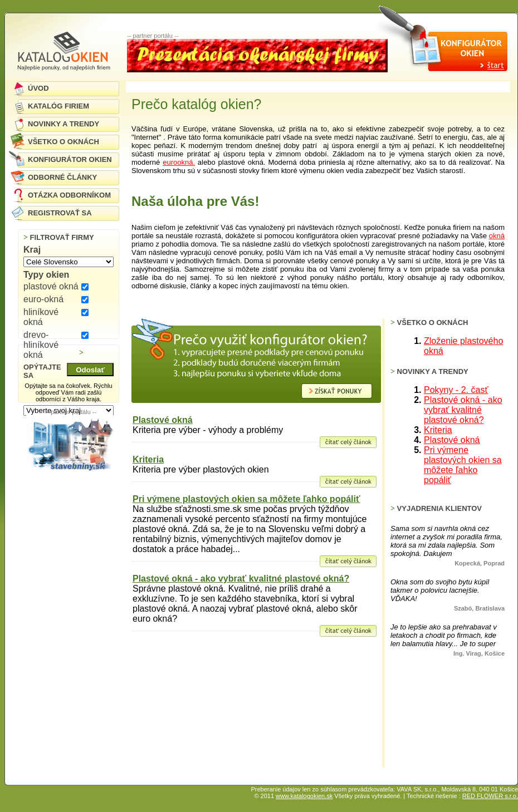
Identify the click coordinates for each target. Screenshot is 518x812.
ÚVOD (38, 88)
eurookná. (179, 162)
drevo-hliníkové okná (41, 345)
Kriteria (148, 459)
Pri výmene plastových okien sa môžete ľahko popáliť (246, 499)
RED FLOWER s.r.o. (490, 796)
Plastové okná (163, 420)
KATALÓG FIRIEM (58, 106)
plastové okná (51, 286)
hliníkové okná (41, 317)
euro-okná (43, 299)
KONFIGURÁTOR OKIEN (70, 159)
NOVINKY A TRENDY (63, 124)
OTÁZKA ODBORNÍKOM (69, 195)
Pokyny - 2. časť (456, 390)
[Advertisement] (71, 526)
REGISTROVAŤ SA (60, 213)
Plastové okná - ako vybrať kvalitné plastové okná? (241, 579)
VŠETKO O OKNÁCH (63, 142)
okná (497, 236)
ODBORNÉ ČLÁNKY (62, 177)
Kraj (32, 250)
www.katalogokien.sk (304, 796)
